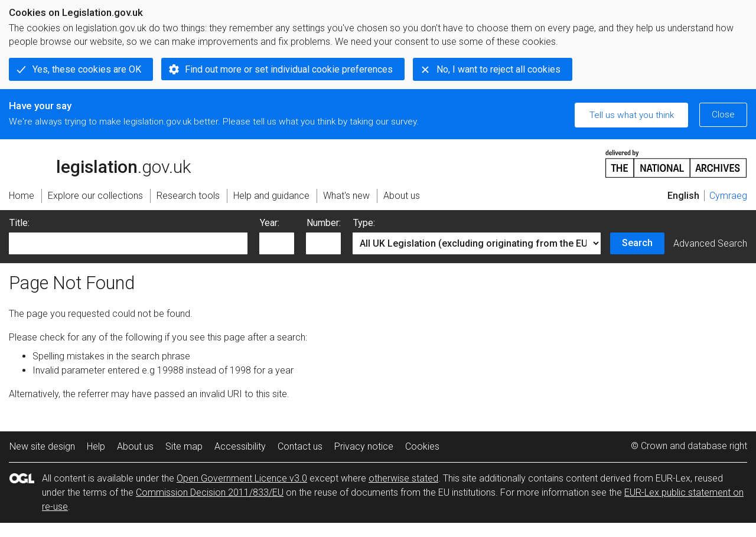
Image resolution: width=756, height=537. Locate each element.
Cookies (422, 446)
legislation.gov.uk (100, 163)
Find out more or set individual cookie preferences (289, 69)
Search (637, 243)
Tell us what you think (632, 115)
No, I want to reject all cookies (498, 69)
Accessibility (240, 446)
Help (96, 446)
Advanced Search (710, 243)
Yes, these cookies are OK (87, 69)
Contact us (300, 446)
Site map (184, 446)
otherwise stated (403, 478)
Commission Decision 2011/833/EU (210, 492)
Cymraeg (728, 196)
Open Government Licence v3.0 (242, 478)
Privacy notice (364, 446)
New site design (42, 446)
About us (135, 446)
